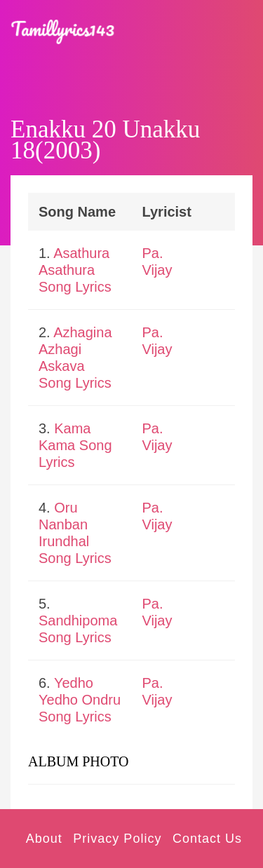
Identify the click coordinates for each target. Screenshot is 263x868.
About (44, 839)
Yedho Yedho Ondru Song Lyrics (80, 700)
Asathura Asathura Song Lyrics (75, 270)
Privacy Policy (117, 839)
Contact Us (207, 839)
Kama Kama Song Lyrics (75, 445)
